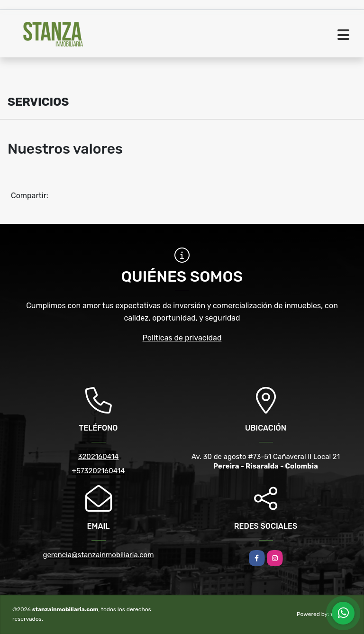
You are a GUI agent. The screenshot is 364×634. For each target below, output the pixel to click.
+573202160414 (99, 471)
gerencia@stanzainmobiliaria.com (98, 555)
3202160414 (99, 457)
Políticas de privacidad (182, 338)
